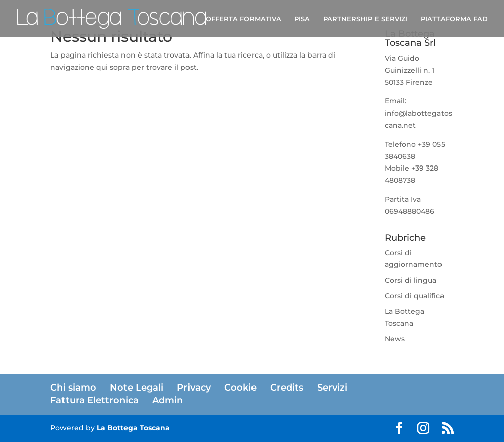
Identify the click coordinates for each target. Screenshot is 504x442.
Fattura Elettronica (94, 400)
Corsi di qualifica (414, 296)
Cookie (240, 388)
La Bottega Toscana (133, 428)
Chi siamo (73, 388)
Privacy (194, 388)
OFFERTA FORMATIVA (243, 19)
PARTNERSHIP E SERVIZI (365, 19)
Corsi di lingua (411, 280)
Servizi (332, 388)
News (395, 339)
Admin (168, 400)
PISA (302, 19)
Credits (287, 388)
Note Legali (137, 388)
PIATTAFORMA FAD (454, 19)
